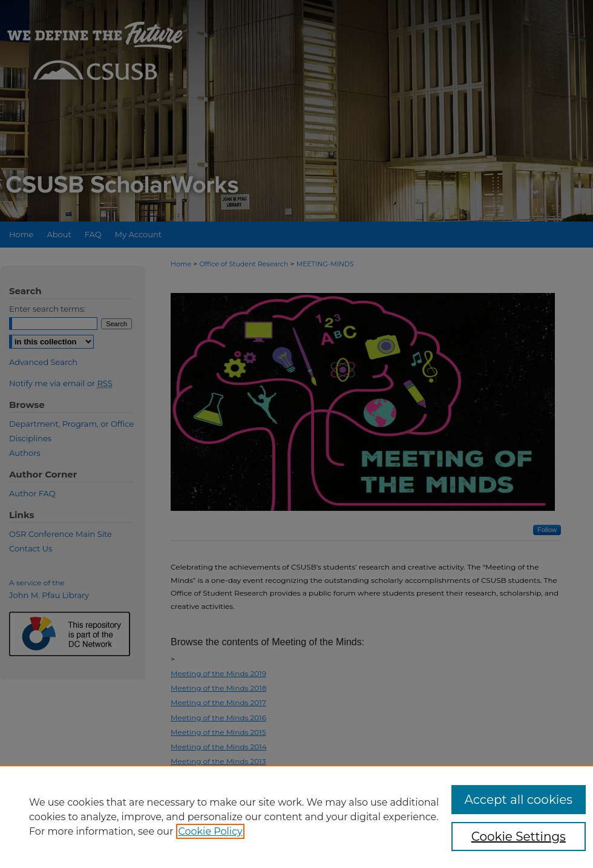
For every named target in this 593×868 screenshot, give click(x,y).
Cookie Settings (519, 837)
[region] (296, 817)
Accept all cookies (519, 800)
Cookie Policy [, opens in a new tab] (210, 831)
